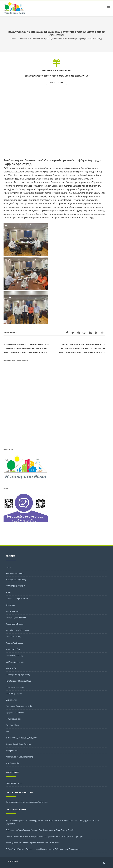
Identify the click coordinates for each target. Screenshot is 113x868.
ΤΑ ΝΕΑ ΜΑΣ (11, 783)
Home (8, 567)
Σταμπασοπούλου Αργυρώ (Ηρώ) (19, 706)
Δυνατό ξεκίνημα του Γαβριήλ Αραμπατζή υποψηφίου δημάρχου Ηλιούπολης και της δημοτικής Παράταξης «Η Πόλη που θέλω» (26, 349)
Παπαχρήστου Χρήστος (15, 687)
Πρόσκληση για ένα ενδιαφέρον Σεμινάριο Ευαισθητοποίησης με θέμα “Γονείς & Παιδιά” (40, 830)
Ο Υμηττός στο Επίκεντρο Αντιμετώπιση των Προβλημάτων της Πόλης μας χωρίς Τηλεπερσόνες (43, 849)
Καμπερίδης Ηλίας (13, 611)
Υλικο (8, 732)
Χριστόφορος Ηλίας (13, 763)
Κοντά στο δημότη (13, 649)
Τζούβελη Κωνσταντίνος (15, 713)
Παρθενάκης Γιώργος (14, 694)
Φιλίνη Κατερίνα (12, 751)
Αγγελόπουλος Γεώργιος (15, 573)
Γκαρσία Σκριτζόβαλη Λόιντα (17, 599)
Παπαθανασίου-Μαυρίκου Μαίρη (19, 681)
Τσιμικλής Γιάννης (13, 725)
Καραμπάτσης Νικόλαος (15, 624)
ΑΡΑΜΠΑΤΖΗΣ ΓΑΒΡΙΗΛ (15, 586)
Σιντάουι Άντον (11, 700)
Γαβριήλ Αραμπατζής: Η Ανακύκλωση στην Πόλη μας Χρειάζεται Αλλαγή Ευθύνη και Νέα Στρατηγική (44, 836)
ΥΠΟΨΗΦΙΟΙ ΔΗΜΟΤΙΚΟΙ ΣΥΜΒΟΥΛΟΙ (21, 738)
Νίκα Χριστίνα (11, 668)
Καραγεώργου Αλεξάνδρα (16, 618)
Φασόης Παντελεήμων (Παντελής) (19, 744)
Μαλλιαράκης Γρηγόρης (15, 662)
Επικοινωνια (11, 605)
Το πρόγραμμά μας (13, 719)
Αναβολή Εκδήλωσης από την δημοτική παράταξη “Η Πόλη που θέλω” (33, 843)
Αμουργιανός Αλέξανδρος (16, 580)
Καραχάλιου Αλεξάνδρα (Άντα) (18, 630)
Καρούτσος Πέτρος (13, 637)
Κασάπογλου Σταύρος (14, 643)
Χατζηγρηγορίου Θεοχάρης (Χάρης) (20, 757)
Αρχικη (8, 592)
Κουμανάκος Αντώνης (14, 656)
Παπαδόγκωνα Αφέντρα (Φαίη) (18, 675)
